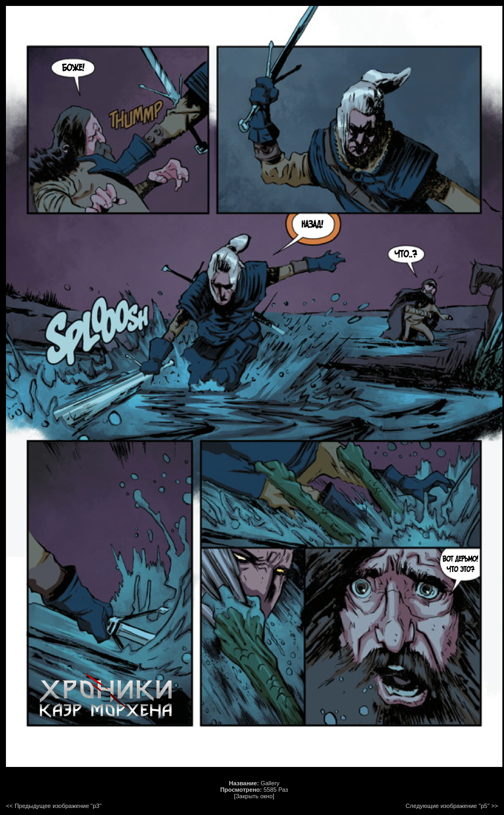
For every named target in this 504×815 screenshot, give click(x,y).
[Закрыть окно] (254, 796)
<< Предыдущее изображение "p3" (54, 806)
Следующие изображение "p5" (448, 806)
